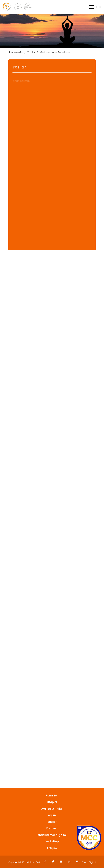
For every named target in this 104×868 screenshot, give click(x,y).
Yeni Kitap (52, 841)
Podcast (52, 828)
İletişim (52, 848)
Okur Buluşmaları (52, 809)
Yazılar (31, 52)
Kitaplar (52, 802)
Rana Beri (52, 796)
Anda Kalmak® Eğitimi (52, 835)
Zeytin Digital (89, 862)
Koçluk (52, 815)
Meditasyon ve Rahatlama (56, 52)
